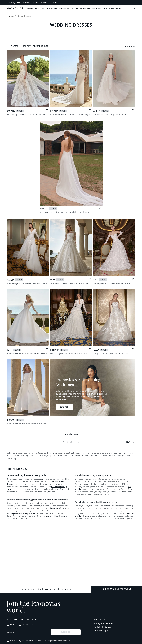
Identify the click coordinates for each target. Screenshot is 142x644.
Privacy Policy (64, 640)
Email (11, 633)
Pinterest (106, 627)
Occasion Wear (29, 625)
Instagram (99, 623)
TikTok (97, 627)
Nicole (36, 3)
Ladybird (54, 3)
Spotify (107, 630)
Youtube (98, 630)
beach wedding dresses (50, 508)
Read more (64, 407)
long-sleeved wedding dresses (23, 513)
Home (10, 16)
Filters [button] (15, 46)
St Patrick (44, 3)
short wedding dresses (55, 516)
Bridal (13, 625)
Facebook (110, 623)
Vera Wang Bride (13, 3)
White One (26, 3)
